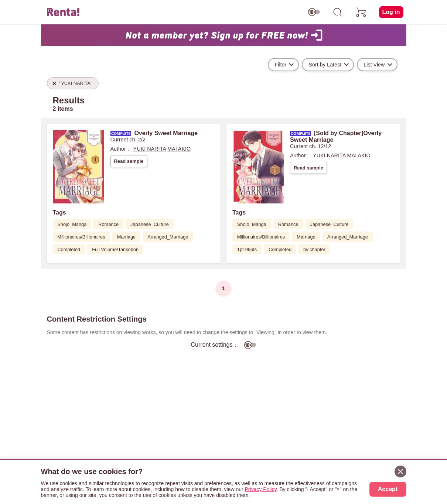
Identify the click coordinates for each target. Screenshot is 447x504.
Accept (388, 489)
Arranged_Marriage (168, 237)
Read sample (129, 161)
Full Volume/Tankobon (115, 249)
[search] (338, 12)
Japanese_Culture (150, 224)
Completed (69, 249)
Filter (280, 65)
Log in (391, 12)
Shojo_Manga (72, 224)
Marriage (127, 237)
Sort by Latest (325, 65)
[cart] (361, 12)
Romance (108, 224)
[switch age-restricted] (314, 12)
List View (374, 65)
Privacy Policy (261, 489)
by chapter (314, 249)
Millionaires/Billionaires (81, 237)
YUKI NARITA (150, 149)
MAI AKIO (179, 149)
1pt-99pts (247, 249)
